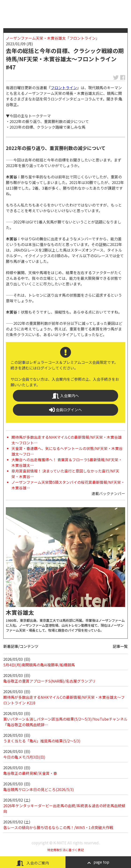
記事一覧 (120, 646)
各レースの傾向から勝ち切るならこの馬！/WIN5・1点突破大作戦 (58, 827)
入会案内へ (65, 396)
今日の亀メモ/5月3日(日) (24, 757)
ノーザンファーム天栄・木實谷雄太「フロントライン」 (53, 38)
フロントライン (64, 88)
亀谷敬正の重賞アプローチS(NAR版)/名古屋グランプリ (49, 681)
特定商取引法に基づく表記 (65, 850)
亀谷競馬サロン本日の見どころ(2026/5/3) (39, 789)
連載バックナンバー (108, 493)
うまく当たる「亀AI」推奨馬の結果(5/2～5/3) (42, 741)
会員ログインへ (65, 410)
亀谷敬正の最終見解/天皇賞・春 (30, 773)
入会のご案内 (33, 863)
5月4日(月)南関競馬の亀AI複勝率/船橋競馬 (39, 665)
